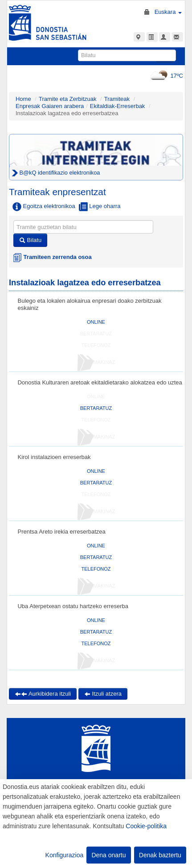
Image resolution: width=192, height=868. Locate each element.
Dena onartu (108, 855)
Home (23, 99)
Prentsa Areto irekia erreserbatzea (61, 532)
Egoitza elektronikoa (44, 207)
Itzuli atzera (103, 694)
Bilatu (30, 240)
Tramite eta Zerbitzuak (68, 99)
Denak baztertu (160, 855)
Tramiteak (117, 99)
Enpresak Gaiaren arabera (50, 106)
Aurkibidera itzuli (43, 694)
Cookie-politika (146, 826)
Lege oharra (100, 207)
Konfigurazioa (65, 855)
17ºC (165, 76)
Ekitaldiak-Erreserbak (118, 106)
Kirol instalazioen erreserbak (54, 457)
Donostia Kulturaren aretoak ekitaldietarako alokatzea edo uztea (100, 382)
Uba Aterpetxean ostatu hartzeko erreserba (73, 606)
